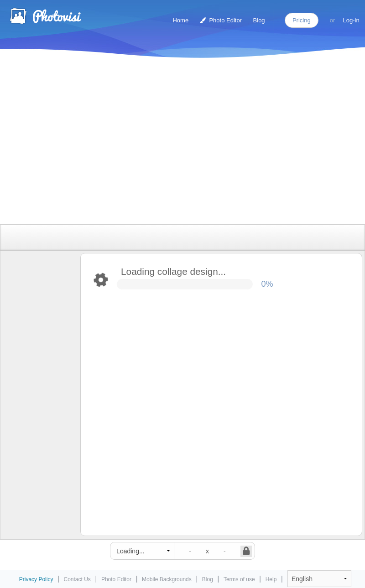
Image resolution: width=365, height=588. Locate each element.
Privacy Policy (36, 579)
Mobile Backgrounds (167, 579)
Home (180, 20)
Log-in (351, 20)
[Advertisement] (114, 143)
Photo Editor (221, 20)
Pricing (302, 20)
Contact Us (77, 579)
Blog (259, 20)
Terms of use (239, 579)
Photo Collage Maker (45, 16)
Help (271, 579)
